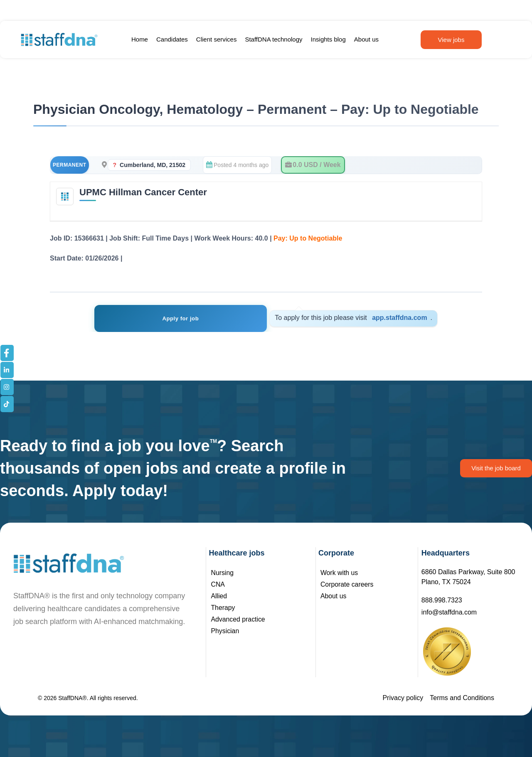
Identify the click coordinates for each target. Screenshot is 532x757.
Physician (225, 631)
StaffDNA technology (273, 39)
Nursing (222, 573)
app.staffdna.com (376, 318)
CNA (218, 584)
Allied (219, 596)
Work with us (339, 573)
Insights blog (328, 39)
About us (366, 39)
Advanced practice (238, 619)
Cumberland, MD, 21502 (153, 165)
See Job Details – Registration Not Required (194, 258)
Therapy (223, 608)
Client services (217, 39)
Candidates (172, 39)
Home (140, 39)
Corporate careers (347, 584)
